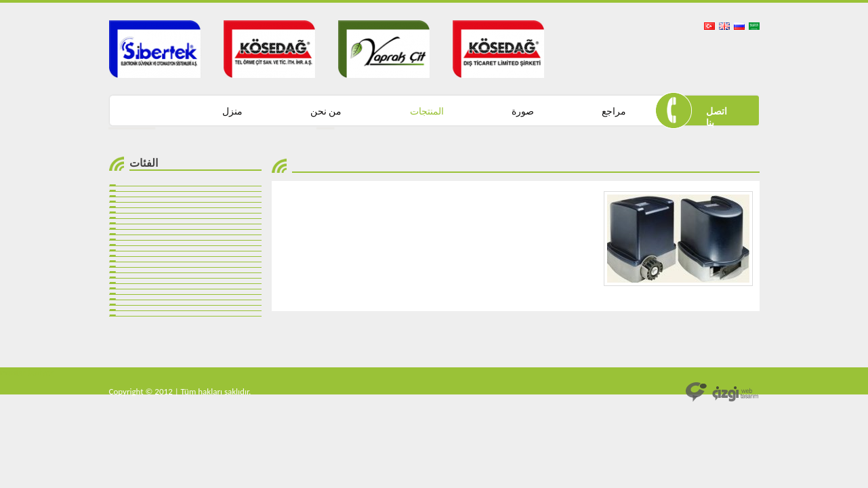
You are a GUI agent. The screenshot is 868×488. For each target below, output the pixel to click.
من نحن (326, 111)
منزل (232, 111)
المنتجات (427, 111)
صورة (523, 111)
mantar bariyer (27, 372)
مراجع (614, 111)
